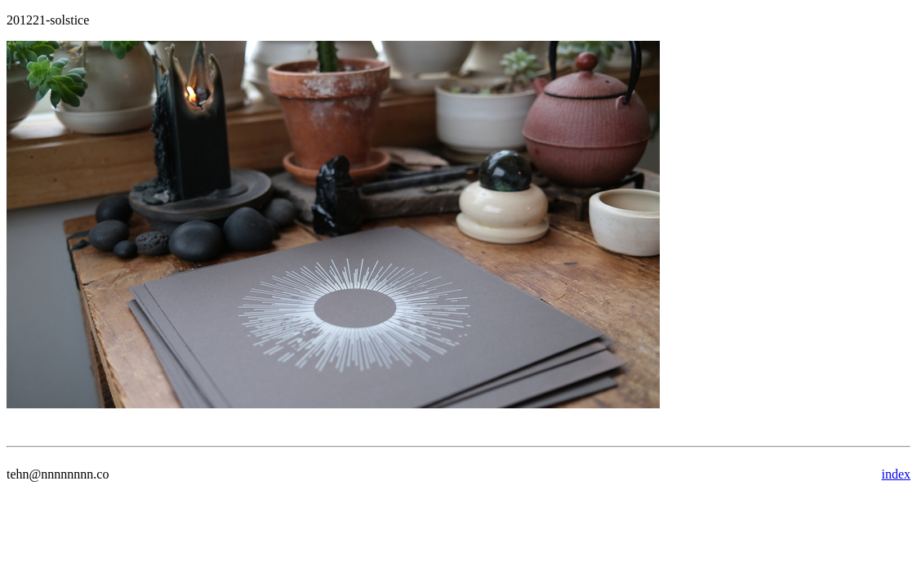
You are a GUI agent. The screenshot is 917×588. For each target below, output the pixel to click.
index (896, 474)
